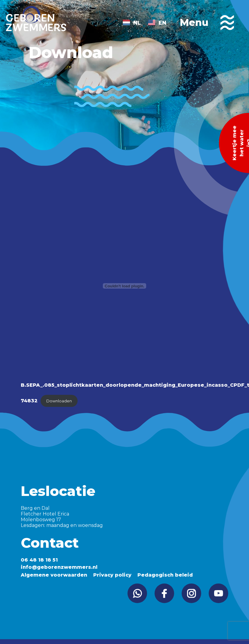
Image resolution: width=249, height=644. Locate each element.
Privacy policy (112, 575)
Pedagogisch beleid (165, 575)
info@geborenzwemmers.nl (59, 567)
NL (137, 23)
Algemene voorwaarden (54, 575)
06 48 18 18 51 (39, 560)
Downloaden (59, 401)
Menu (207, 23)
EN (162, 23)
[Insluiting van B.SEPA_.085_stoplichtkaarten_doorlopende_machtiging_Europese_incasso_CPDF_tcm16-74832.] (124, 286)
